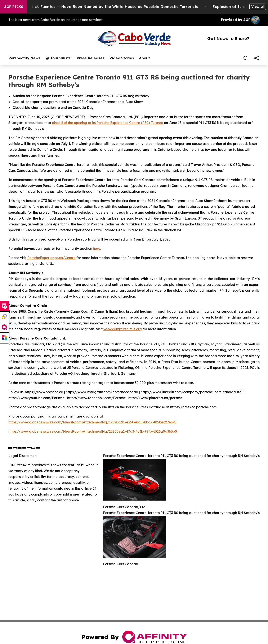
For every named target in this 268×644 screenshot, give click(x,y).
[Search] (246, 58)
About (144, 58)
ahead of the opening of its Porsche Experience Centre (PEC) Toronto (108, 123)
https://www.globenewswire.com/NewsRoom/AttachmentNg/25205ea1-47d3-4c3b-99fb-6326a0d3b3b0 (93, 431)
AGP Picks (14, 7)
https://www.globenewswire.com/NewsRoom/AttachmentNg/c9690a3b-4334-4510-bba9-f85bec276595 (92, 422)
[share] (257, 58)
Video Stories (122, 58)
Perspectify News (24, 58)
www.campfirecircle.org (123, 329)
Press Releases (91, 58)
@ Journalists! (59, 58)
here (97, 248)
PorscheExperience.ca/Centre (51, 258)
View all (258, 7)
